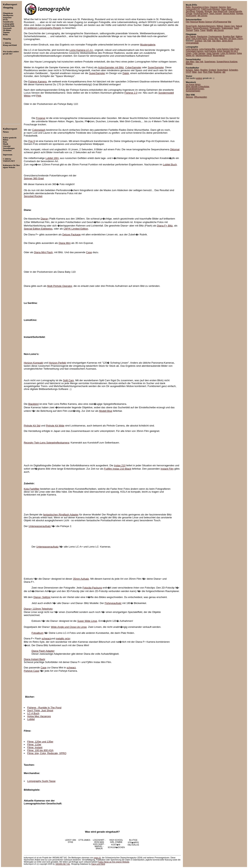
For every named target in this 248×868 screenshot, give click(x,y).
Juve (200, 72)
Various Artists (229, 13)
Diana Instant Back (34, 659)
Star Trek (199, 62)
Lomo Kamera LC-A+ (81, 50)
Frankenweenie (215, 36)
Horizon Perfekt (57, 363)
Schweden (233, 70)
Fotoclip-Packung (92, 588)
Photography (215, 28)
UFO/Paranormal (220, 22)
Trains (196, 30)
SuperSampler (156, 67)
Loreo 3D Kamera (228, 53)
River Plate (208, 72)
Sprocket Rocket (33, 196)
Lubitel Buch (170, 164)
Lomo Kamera (192, 49)
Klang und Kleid (98, 864)
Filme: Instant (35, 747)
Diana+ (45, 219)
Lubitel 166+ (52, 158)
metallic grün (63, 639)
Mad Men (223, 39)
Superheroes (210, 62)
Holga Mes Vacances (39, 716)
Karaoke (200, 11)
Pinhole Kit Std (32, 426)
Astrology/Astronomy (207, 26)
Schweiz (189, 70)
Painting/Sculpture (201, 28)
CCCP (188, 72)
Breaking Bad (229, 36)
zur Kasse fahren (193, 84)
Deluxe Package (72, 235)
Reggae (240, 13)
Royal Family (191, 26)
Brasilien (204, 70)
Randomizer (202, 36)
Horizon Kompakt (34, 363)
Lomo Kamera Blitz (207, 49)
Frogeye (41, 118)
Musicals (208, 11)
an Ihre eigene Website (114, 862)
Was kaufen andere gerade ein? (11, 53)
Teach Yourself (215, 13)
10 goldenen (43, 28)
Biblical (220, 26)
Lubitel (31, 719)
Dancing (222, 7)
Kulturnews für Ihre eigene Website (11, 166)
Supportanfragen (193, 91)
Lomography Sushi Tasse (41, 781)
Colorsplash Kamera (195, 51)
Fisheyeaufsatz (113, 603)
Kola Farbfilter (32, 489)
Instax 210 (120, 465)
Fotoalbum (37, 633)
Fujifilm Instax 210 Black (118, 469)
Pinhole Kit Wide (55, 426)
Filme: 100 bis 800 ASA (40, 750)
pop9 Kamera (210, 51)
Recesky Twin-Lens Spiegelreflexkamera (47, 443)
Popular (189, 13)
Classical (214, 7)
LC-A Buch (33, 713)
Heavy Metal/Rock (229, 9)
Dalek (126, 73)
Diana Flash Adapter (43, 651)
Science (209, 22)
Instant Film (167, 469)
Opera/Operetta (235, 11)
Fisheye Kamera (37, 82)
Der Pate (207, 41)
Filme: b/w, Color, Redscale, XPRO (47, 753)
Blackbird (33, 404)
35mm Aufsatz (81, 579)
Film (188, 22)
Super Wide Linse (87, 621)
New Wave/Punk (220, 11)
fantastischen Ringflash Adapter (61, 515)
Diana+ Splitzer (42, 597)
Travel (203, 30)
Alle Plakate (191, 36)
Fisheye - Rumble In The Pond (44, 708)
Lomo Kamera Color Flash (228, 49)
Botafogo (217, 72)
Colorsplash (39, 130)
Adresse (189, 97)
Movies (201, 22)
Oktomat (175, 149)
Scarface (198, 41)
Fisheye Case (31, 671)
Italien (197, 70)
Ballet (188, 7)
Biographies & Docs (200, 7)
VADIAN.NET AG (63, 864)
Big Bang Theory (236, 39)
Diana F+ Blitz (165, 226)
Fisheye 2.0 (131, 93)
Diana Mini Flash (43, 252)
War (230, 22)
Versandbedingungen (195, 89)
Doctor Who (213, 39)
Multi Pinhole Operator (60, 286)
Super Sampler (213, 53)
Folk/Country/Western (211, 9)
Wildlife (210, 30)
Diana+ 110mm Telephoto (38, 609)
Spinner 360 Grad (34, 178)
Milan (194, 72)
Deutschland (222, 70)
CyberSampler (133, 67)
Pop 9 (32, 141)
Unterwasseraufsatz (40, 526)
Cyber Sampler (199, 53)
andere (199, 78)
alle (224, 72)
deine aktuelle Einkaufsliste (198, 87)
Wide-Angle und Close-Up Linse (69, 627)
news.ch (97, 858)
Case (89, 252)
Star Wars (216, 41)
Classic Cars (229, 26)
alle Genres (202, 16)
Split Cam (68, 380)
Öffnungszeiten (200, 97)
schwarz (46, 639)
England (212, 70)
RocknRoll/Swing (201, 13)
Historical (194, 22)
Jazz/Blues (190, 11)
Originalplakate (192, 43)
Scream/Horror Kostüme (227, 62)
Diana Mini (65, 243)
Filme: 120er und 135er (40, 742)
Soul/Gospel (191, 16)
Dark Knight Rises (199, 39)
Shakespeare (227, 28)
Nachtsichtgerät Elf (204, 55)
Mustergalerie (148, 45)
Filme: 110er (34, 745)
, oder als (58, 229)
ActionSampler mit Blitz (111, 67)
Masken (189, 64)
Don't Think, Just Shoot (40, 710)
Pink (39, 96)
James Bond (227, 41)
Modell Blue (106, 411)
